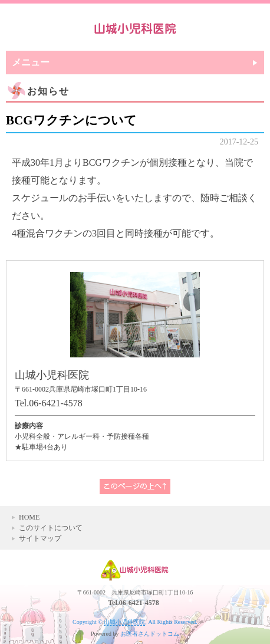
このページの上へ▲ (135, 487)
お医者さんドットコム (150, 634)
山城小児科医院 (124, 622)
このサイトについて (51, 528)
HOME (29, 517)
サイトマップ (40, 538)
